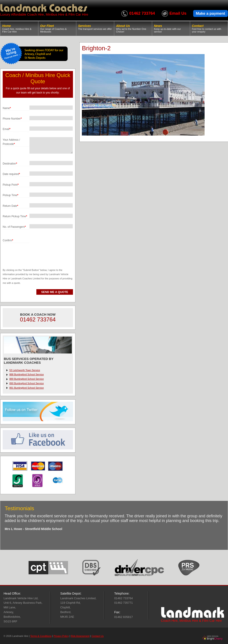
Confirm (8, 240)
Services (95, 27)
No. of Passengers (14, 227)
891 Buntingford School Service (27, 388)
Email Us (178, 13)
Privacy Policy (61, 636)
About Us (133, 28)
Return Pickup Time (15, 216)
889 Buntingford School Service (27, 379)
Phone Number (12, 119)
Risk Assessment (80, 636)
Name (7, 108)
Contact (209, 28)
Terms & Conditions (41, 636)
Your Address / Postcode (11, 142)
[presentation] (37, 252)
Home (19, 28)
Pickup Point (11, 185)
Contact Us (97, 636)
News (171, 28)
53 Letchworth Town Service (25, 370)
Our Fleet (57, 28)
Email (7, 129)
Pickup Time (10, 195)
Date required (11, 174)
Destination (10, 164)
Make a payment (210, 13)
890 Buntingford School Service (27, 383)
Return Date (10, 206)
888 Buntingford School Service (27, 374)
